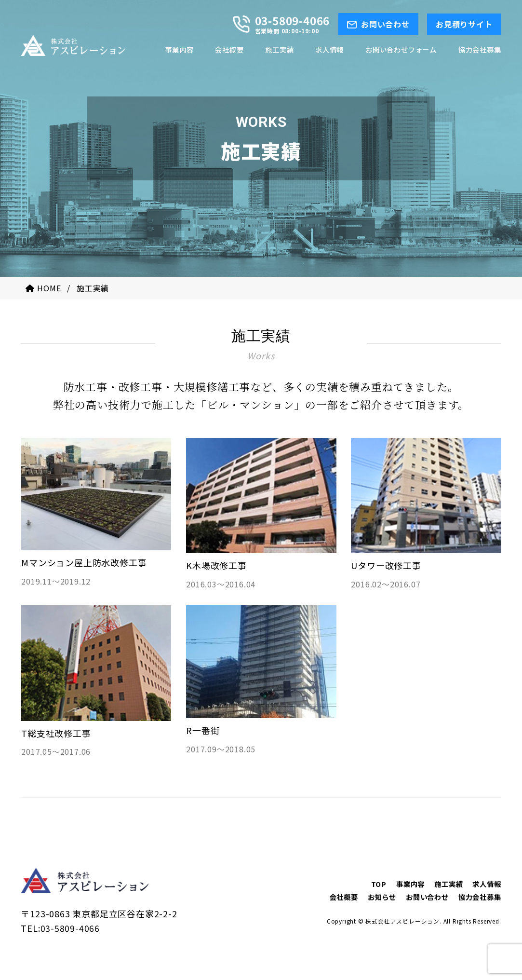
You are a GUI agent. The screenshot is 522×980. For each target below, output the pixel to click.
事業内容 (410, 884)
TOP (379, 884)
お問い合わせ (427, 897)
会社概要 (344, 897)
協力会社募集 (480, 897)
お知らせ (382, 897)
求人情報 (487, 884)
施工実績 (448, 884)
